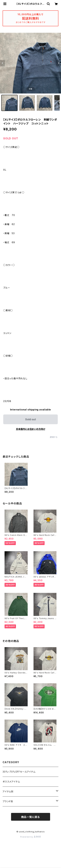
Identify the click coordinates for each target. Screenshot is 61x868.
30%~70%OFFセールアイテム (19, 772)
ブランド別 (8, 801)
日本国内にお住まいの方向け (31, 429)
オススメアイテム (11, 782)
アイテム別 (8, 791)
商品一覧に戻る (31, 817)
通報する (54, 437)
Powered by (31, 837)
